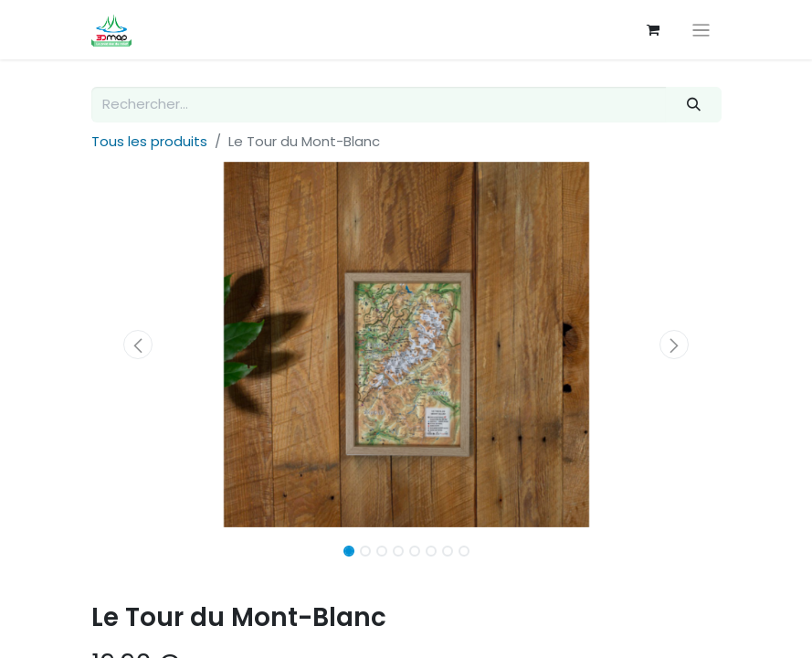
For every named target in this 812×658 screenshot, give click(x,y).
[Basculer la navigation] (701, 30)
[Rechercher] (693, 105)
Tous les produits (149, 141)
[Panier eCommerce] (653, 30)
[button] (139, 345)
